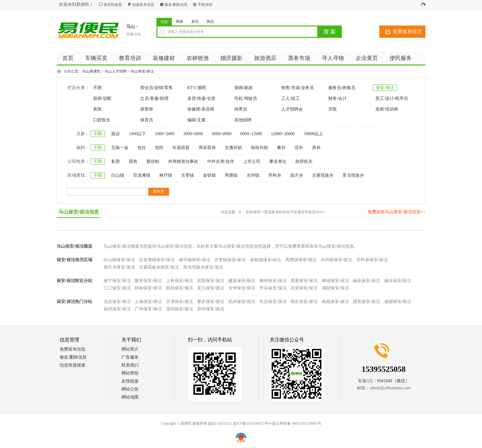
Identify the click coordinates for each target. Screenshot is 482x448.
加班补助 (259, 148)
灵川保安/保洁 (211, 288)
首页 (68, 58)
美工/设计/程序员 (392, 98)
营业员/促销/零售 (156, 88)
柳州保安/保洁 (273, 281)
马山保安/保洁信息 (79, 212)
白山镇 (118, 175)
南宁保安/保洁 (117, 281)
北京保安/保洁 (117, 302)
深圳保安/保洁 (180, 309)
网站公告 (130, 389)
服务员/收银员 (342, 88)
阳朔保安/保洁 (180, 288)
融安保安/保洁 (366, 281)
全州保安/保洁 (242, 288)
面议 (116, 134)
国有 (133, 161)
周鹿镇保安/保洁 (301, 260)
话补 (299, 148)
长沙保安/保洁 (273, 302)
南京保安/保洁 (304, 302)
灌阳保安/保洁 (335, 288)
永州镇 (253, 175)
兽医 (97, 109)
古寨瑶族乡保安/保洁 (159, 267)
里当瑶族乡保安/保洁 (203, 267)
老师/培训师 (387, 109)
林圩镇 (166, 175)
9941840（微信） (393, 381)
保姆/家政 (243, 88)
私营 (116, 161)
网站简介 (130, 349)
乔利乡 (275, 175)
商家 (180, 22)
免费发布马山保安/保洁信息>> (397, 212)
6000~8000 (222, 134)
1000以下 (137, 134)
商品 (210, 22)
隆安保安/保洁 (148, 281)
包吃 (159, 148)
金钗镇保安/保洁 (266, 260)
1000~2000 (165, 134)
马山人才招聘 (116, 71)
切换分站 (134, 34)
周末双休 (207, 148)
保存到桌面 (113, 5)
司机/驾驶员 (246, 98)
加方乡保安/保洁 (119, 267)
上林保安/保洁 (180, 281)
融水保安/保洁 (398, 281)
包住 (142, 148)
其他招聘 (243, 120)
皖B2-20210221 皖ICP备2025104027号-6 (240, 423)
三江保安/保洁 (117, 288)
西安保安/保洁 (366, 302)
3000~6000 (193, 134)
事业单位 (278, 161)
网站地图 (130, 397)
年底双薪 (181, 148)
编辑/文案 (196, 120)
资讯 (195, 22)
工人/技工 (290, 98)
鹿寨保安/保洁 (304, 281)
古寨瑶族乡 (323, 175)
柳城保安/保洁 (335, 281)
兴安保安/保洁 (304, 288)
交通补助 (233, 148)
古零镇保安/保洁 (230, 260)
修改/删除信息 (176, 5)
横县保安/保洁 (242, 281)
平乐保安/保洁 (273, 288)
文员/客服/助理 (154, 98)
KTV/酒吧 (197, 88)
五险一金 (120, 148)
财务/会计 (338, 98)
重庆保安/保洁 (211, 302)
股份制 (153, 161)
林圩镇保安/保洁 (195, 260)
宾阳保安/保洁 (211, 281)
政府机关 (304, 161)
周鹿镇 (231, 175)
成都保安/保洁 (398, 302)
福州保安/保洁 (117, 309)
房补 (316, 148)
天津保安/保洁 (180, 302)
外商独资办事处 (183, 161)
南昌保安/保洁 (335, 302)
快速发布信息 (143, 5)
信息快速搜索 (73, 365)
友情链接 (130, 381)
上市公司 (252, 161)
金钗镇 (209, 175)
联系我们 (130, 365)
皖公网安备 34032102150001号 (297, 423)
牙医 (333, 109)
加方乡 (297, 175)
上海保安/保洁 (148, 302)
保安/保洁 (385, 88)
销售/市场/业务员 (298, 88)
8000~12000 (251, 134)
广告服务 (130, 357)
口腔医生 (102, 120)
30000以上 (313, 134)
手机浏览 (205, 5)
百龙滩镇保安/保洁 (157, 260)
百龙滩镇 (142, 175)
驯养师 (147, 109)
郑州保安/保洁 (211, 309)
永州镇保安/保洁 (336, 260)
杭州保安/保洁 (242, 302)
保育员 (147, 120)
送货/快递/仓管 (201, 98)
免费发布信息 (407, 31)
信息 (164, 22)
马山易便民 (91, 71)
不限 (97, 88)
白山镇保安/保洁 (119, 260)
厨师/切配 (102, 98)
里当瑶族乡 (353, 175)
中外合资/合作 (221, 161)
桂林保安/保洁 (148, 288)
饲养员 (241, 109)
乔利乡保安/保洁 (372, 260)
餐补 (281, 148)
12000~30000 (283, 134)
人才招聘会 (292, 109)
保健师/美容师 (201, 109)
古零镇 (188, 175)
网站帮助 (130, 373)
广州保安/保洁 (148, 309)
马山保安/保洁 (142, 71)
